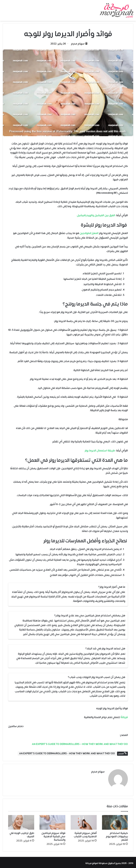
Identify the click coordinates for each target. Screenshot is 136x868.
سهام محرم (78, 44)
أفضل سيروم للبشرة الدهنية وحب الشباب (85, 833)
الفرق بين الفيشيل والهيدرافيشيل (96, 215)
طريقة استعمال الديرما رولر (100, 451)
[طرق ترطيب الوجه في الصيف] (21, 821)
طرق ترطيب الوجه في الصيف (22, 833)
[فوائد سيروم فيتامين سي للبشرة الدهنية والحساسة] (53, 821)
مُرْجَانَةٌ (124, 717)
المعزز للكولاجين (89, 233)
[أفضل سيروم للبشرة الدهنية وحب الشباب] (84, 821)
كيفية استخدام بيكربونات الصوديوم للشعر (117, 835)
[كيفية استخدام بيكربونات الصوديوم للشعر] (115, 821)
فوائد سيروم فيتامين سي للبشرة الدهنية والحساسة (53, 835)
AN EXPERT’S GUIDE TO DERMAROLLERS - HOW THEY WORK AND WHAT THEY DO (67, 754)
